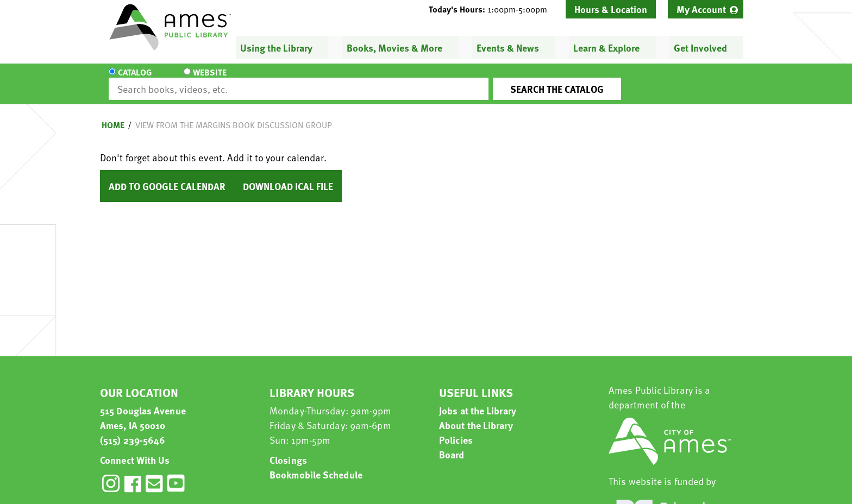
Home (113, 115)
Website (201, 79)
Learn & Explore (606, 48)
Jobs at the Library (478, 401)
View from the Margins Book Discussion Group (234, 115)
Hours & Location (611, 9)
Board (452, 445)
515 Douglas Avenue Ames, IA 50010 (143, 408)
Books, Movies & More (394, 48)
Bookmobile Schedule (316, 465)
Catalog (135, 79)
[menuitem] (706, 9)
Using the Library (276, 48)
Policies (456, 430)
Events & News (508, 48)
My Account (701, 9)
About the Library (476, 415)
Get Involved (700, 48)
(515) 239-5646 (133, 430)
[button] (492, 9)
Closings (288, 450)
